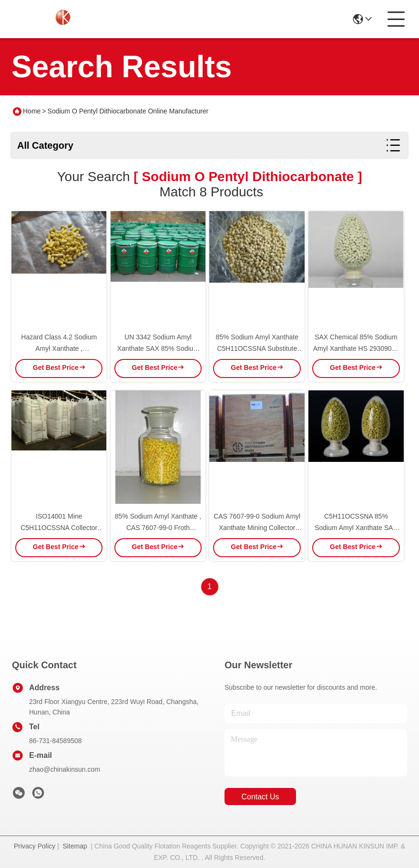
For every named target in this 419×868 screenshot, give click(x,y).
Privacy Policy (35, 846)
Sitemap (75, 846)
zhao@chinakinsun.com (65, 769)
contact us (260, 797)
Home (32, 111)
